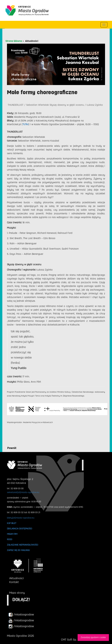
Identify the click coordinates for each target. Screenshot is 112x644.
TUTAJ (25, 124)
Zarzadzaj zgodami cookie (93, 637)
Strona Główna (14, 41)
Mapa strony (17, 593)
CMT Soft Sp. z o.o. (72, 640)
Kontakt (14, 582)
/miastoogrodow (21, 615)
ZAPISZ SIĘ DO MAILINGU (18, 550)
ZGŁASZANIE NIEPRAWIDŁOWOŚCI (23, 545)
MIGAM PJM (12, 534)
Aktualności (32, 41)
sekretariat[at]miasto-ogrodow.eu (23, 492)
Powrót (12, 448)
